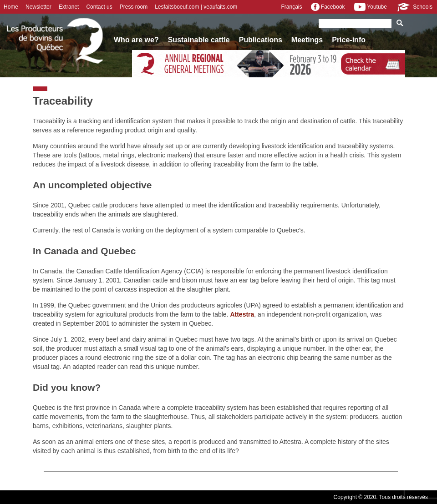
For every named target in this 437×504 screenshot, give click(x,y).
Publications (261, 40)
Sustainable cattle (199, 40)
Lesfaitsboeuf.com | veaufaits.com (196, 7)
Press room (134, 7)
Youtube (371, 7)
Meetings (307, 40)
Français (291, 7)
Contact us (99, 7)
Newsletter (38, 7)
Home (11, 7)
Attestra (242, 314)
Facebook (328, 7)
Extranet (69, 7)
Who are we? (136, 40)
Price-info (349, 40)
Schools (414, 7)
